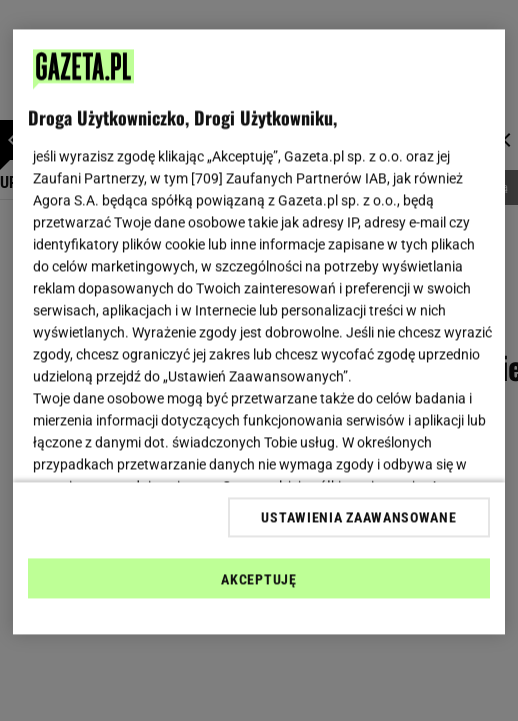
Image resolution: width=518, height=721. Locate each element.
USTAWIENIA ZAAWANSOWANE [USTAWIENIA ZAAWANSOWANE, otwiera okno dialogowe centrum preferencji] (358, 517)
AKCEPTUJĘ (258, 579)
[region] (259, 332)
